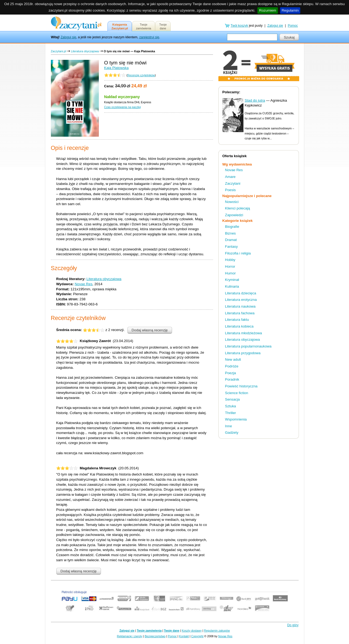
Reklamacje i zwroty (130, 636)
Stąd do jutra (255, 100)
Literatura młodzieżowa (244, 333)
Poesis (231, 190)
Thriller (231, 413)
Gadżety (232, 433)
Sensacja (233, 399)
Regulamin (290, 10)
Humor (231, 273)
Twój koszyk (239, 26)
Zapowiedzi (234, 215)
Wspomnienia (236, 419)
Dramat (231, 240)
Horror (230, 266)
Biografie (232, 227)
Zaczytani (233, 183)
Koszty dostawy (192, 631)
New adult (233, 359)
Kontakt (184, 636)
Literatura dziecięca (241, 293)
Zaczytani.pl (59, 51)
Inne (229, 426)
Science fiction (237, 393)
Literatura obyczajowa (85, 51)
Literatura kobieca (239, 326)
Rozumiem (268, 10)
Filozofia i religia (238, 253)
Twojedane (163, 26)
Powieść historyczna (241, 386)
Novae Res (83, 284)
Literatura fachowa (240, 313)
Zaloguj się (68, 37)
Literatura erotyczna (241, 300)
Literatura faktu (237, 320)
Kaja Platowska (116, 68)
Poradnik (232, 379)
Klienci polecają (238, 208)
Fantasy (231, 247)
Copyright (197, 636)
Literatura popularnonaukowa (248, 346)
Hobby (230, 260)
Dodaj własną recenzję (150, 330)
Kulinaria (232, 286)
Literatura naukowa (240, 306)
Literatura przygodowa (243, 353)
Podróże (232, 366)
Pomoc (293, 26)
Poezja (231, 373)
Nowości (232, 202)
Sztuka (231, 406)
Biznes (231, 233)
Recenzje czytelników (141, 75)
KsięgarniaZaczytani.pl (120, 26)
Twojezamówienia (144, 26)
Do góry (293, 625)
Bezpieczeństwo (155, 636)
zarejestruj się (149, 37)
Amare (230, 177)
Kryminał (232, 280)
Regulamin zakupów (217, 631)
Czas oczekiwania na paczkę (123, 107)
